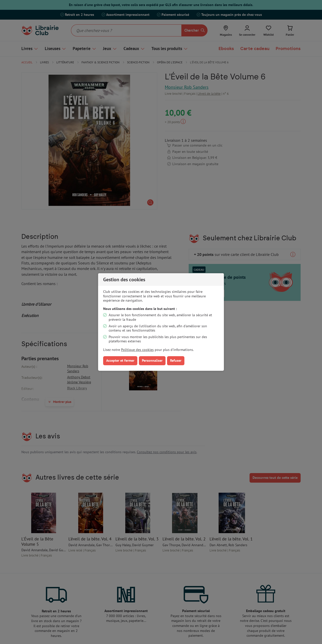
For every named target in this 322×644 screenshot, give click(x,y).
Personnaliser (152, 360)
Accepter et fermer (120, 360)
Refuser (176, 360)
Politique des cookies (137, 350)
